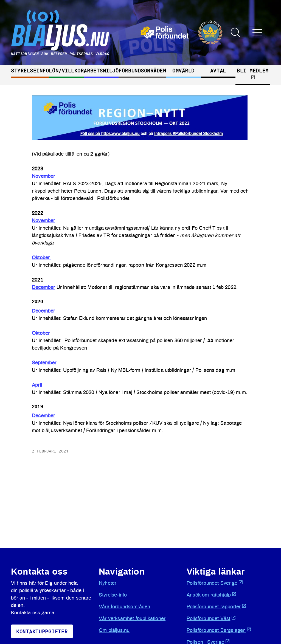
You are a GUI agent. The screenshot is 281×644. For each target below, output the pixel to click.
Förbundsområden (142, 71)
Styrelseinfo (30, 71)
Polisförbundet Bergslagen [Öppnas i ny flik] (219, 630)
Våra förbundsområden (125, 607)
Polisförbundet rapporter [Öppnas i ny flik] (217, 606)
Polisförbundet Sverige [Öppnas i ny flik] (215, 583)
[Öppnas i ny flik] (182, 32)
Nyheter (108, 583)
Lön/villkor (66, 71)
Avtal (218, 71)
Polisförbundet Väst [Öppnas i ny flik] (211, 618)
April (37, 385)
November (43, 176)
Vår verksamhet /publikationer (132, 619)
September (44, 363)
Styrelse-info (113, 595)
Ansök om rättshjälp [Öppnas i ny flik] (212, 595)
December (43, 288)
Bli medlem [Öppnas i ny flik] (253, 74)
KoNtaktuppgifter (42, 631)
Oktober (41, 258)
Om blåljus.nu (114, 631)
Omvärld (183, 71)
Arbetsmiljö (101, 71)
